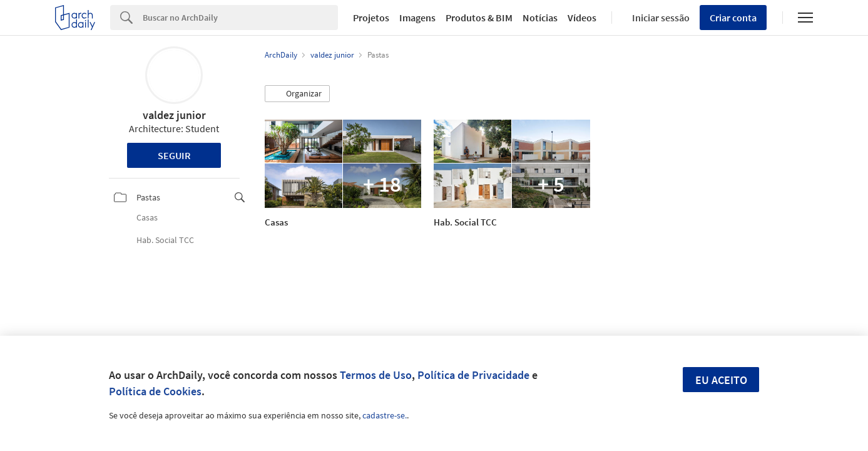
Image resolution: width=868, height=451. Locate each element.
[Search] (240, 18)
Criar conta (733, 18)
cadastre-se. (385, 415)
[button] (297, 94)
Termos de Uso (376, 375)
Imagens (417, 18)
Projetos (371, 18)
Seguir (174, 155)
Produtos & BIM (479, 18)
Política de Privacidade (473, 375)
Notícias (540, 18)
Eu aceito (721, 380)
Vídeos (582, 18)
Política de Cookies (155, 391)
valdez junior (174, 115)
